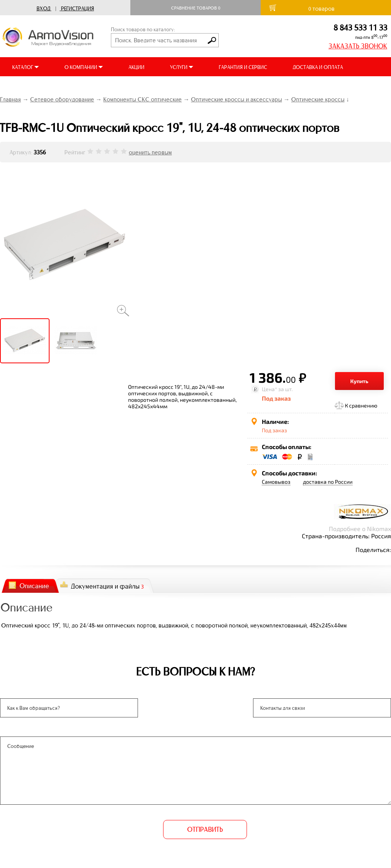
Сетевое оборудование (62, 99)
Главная (10, 99)
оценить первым (150, 152)
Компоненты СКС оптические (143, 99)
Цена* (269, 389)
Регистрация (78, 9)
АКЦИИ (136, 67)
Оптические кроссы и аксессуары (236, 99)
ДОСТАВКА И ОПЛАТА (318, 67)
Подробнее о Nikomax (360, 529)
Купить (359, 381)
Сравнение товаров (196, 8)
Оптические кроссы (318, 99)
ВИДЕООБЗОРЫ (30, 86)
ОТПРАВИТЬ (205, 829)
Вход (43, 9)
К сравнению (361, 405)
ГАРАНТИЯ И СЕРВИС (243, 67)
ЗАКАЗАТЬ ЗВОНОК (358, 46)
